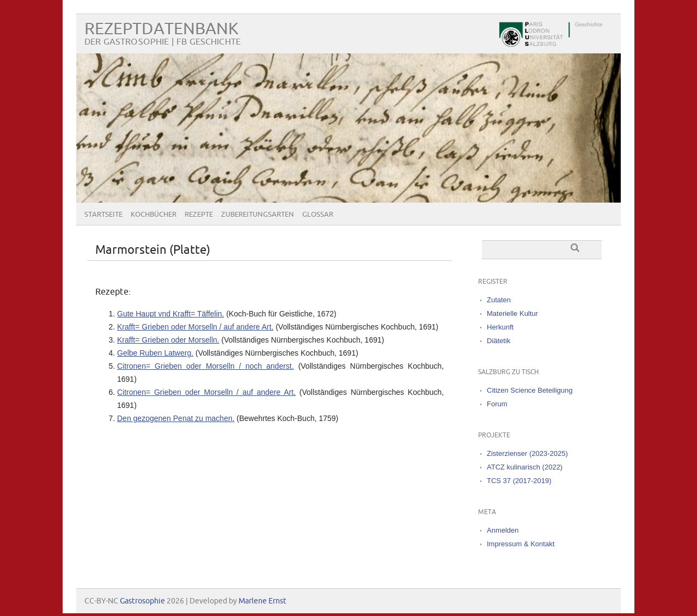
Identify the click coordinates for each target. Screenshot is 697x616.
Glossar (318, 215)
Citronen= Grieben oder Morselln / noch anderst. (206, 366)
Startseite (103, 215)
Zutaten (499, 300)
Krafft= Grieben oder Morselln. (168, 340)
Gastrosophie (142, 601)
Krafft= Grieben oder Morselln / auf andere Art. (195, 327)
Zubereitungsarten (258, 215)
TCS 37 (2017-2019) (519, 481)
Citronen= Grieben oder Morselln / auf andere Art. (206, 392)
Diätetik (499, 341)
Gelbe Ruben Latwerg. (155, 353)
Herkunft (500, 327)
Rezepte (199, 215)
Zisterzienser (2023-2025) (527, 453)
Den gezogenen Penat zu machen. (176, 418)
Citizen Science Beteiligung (530, 390)
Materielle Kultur (512, 313)
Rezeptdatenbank (161, 29)
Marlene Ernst (262, 601)
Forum (497, 404)
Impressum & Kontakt (521, 544)
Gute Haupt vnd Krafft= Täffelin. (171, 314)
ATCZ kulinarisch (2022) (525, 467)
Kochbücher (154, 215)
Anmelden (503, 530)
